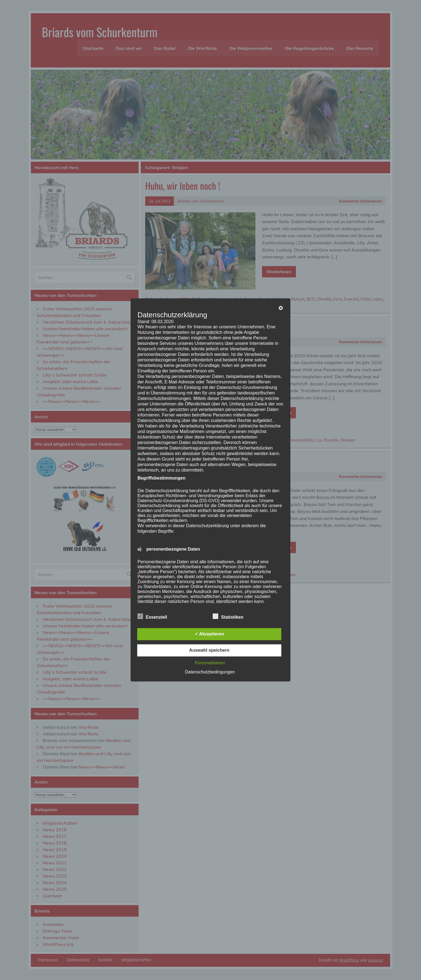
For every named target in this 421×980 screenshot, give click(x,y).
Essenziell (152, 617)
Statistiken (228, 617)
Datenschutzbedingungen (210, 672)
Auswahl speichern (209, 650)
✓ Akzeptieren (209, 634)
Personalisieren (210, 663)
